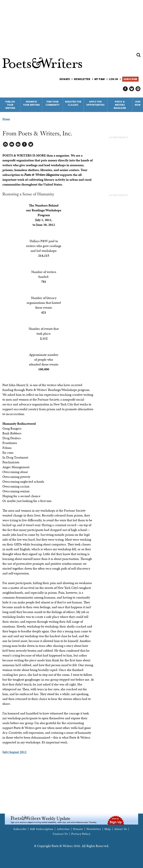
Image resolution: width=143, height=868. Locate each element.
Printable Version (5, 144)
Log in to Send (12, 144)
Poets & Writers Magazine (120, 105)
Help (108, 829)
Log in (113, 79)
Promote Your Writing (31, 103)
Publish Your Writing (10, 105)
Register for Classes (73, 103)
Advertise (63, 829)
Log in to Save (18, 144)
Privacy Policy (81, 834)
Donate (65, 79)
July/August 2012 (14, 752)
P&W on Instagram (138, 89)
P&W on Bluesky (132, 89)
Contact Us (60, 834)
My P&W (100, 79)
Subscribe (130, 79)
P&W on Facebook (125, 89)
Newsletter (82, 79)
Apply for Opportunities (96, 103)
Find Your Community (53, 103)
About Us (121, 829)
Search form (139, 55)
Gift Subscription (42, 829)
